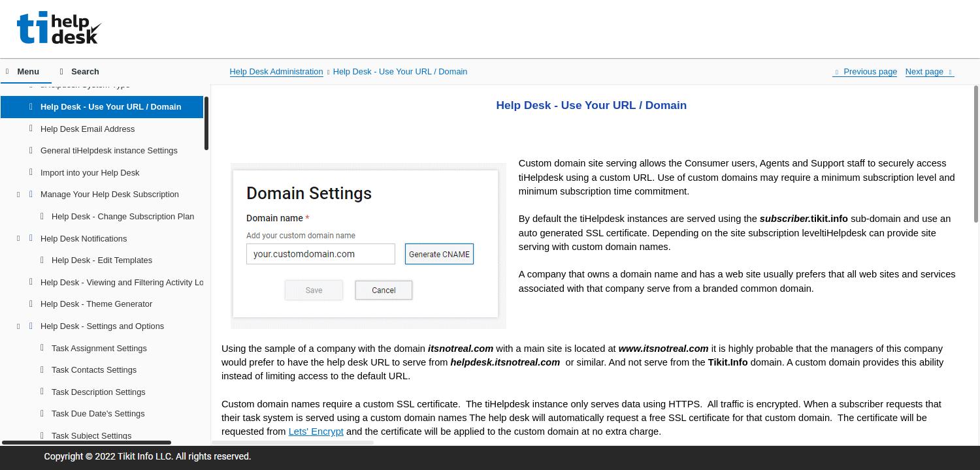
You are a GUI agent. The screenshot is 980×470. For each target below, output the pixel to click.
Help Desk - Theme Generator (96, 304)
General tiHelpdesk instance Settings (109, 150)
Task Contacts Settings (94, 370)
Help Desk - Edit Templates (102, 260)
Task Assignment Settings (99, 348)
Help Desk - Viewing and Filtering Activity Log (124, 282)
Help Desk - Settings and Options (102, 326)
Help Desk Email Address (88, 129)
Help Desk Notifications (84, 239)
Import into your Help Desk (90, 173)
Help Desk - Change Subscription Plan (123, 216)
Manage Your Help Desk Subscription (110, 194)
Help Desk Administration (277, 71)
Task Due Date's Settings (98, 414)
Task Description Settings (99, 392)
